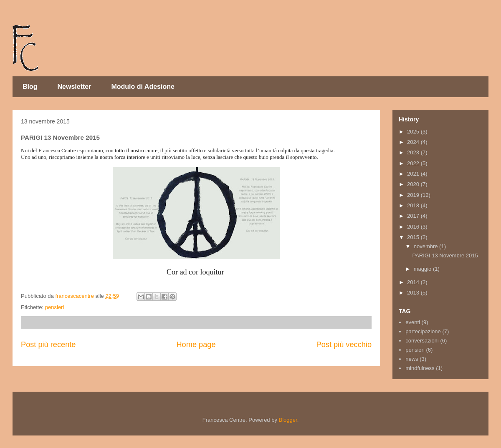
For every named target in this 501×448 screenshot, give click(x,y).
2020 (414, 184)
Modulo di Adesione (143, 87)
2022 (414, 163)
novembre (426, 246)
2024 (414, 142)
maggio (423, 269)
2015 (414, 237)
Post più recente (48, 345)
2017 (414, 216)
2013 (414, 293)
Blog (30, 87)
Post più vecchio (344, 345)
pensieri (55, 307)
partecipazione (423, 331)
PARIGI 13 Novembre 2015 (445, 255)
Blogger (288, 420)
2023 (414, 152)
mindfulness (420, 368)
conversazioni (422, 341)
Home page (196, 345)
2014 (414, 282)
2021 (414, 174)
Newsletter (75, 87)
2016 (414, 227)
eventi (413, 322)
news (412, 359)
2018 (414, 205)
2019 (414, 195)
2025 (414, 132)
